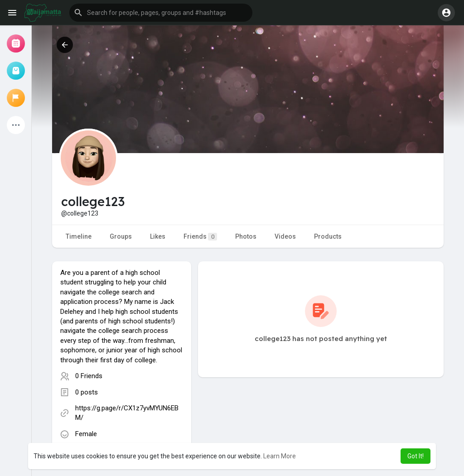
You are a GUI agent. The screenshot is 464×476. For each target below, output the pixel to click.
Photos (246, 236)
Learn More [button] (280, 456)
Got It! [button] (416, 456)
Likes (158, 236)
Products (328, 236)
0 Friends (89, 376)
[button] (161, 13)
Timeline (79, 236)
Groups (121, 236)
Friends (200, 237)
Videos (285, 236)
